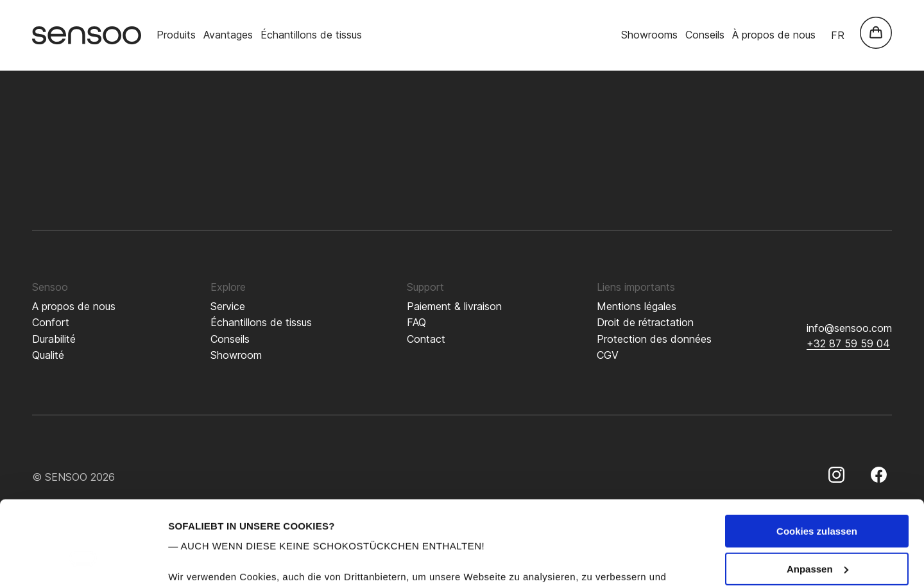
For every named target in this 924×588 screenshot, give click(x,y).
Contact (426, 339)
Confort (51, 322)
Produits (176, 35)
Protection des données (654, 339)
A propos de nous (74, 306)
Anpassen (817, 489)
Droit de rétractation (645, 322)
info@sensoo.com (849, 328)
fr (838, 35)
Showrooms (649, 35)
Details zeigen (201, 563)
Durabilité (54, 339)
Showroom (236, 355)
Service (228, 306)
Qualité (48, 355)
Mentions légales (637, 306)
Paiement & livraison (454, 306)
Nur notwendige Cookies (817, 526)
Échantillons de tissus (311, 35)
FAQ (416, 322)
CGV (608, 355)
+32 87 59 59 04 (848, 343)
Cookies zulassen (817, 451)
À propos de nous (774, 35)
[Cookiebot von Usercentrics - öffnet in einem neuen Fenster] (83, 563)
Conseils (705, 35)
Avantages (228, 35)
